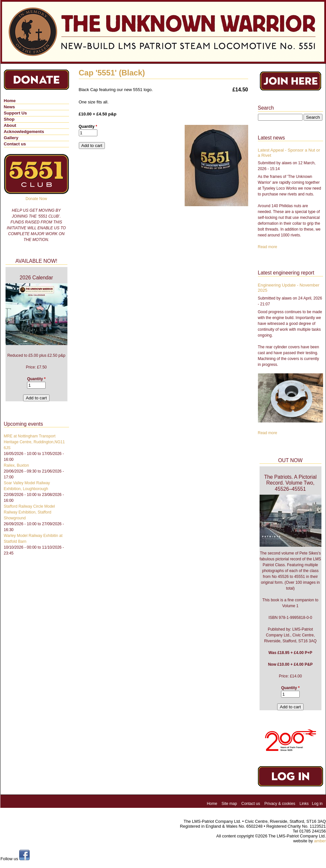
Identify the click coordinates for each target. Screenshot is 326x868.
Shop (9, 119)
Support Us (15, 113)
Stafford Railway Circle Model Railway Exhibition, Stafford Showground (29, 512)
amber (320, 841)
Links (304, 804)
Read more (268, 247)
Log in (317, 804)
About (10, 125)
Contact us (15, 144)
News (9, 107)
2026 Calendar (36, 278)
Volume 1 (290, 606)
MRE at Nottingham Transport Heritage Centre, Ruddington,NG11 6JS (34, 442)
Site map (229, 804)
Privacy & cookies (280, 804)
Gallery (11, 138)
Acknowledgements (24, 132)
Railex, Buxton (16, 465)
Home (10, 101)
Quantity (88, 127)
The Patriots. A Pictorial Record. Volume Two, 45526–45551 (290, 483)
